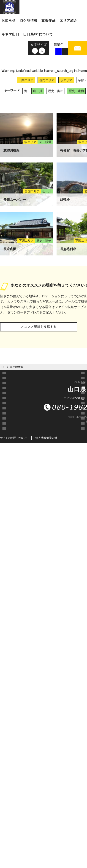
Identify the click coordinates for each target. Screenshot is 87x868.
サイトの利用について (14, 438)
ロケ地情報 (29, 20)
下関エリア (26, 80)
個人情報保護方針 (46, 438)
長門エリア (47, 80)
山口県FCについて (38, 34)
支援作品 (49, 20)
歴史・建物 (76, 91)
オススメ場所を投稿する (39, 327)
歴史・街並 (56, 91)
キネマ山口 (10, 34)
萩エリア (66, 80)
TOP (3, 367)
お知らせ (9, 20)
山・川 (38, 91)
